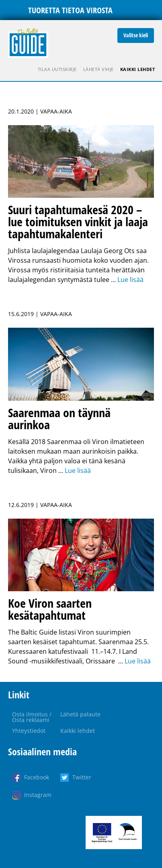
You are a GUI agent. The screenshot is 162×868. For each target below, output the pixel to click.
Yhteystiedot (29, 731)
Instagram (38, 795)
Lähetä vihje (98, 69)
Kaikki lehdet (138, 69)
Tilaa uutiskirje (57, 69)
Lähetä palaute (80, 714)
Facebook (37, 777)
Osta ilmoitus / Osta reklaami (32, 717)
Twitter (82, 777)
